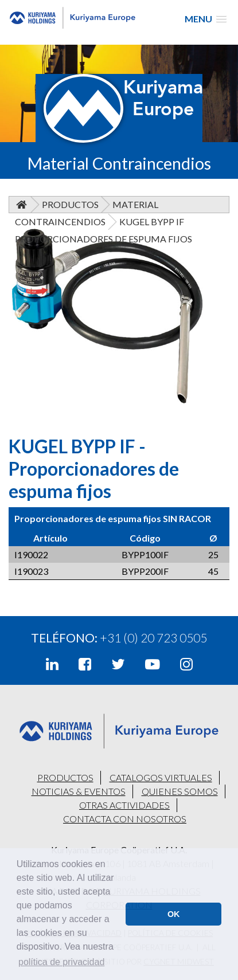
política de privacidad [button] (61, 962)
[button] (206, 19)
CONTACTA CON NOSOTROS (125, 819)
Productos (70, 204)
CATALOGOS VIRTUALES (161, 777)
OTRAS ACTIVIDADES (124, 805)
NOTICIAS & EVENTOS (79, 791)
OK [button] (174, 914)
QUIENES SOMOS (180, 791)
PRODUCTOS (65, 777)
